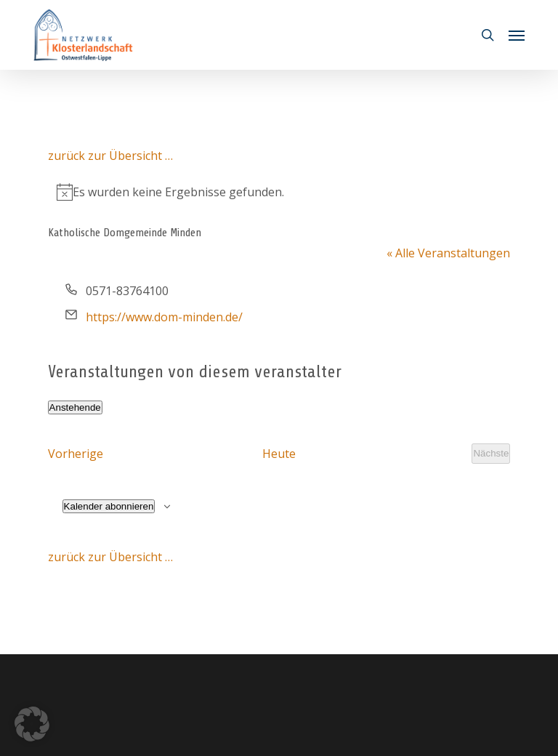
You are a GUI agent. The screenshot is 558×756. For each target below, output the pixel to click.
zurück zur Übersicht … (110, 156)
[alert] (279, 192)
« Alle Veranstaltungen (448, 253)
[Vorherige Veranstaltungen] (76, 454)
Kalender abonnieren (109, 506)
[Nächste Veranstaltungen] (491, 454)
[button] (517, 35)
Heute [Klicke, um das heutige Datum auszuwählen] (279, 454)
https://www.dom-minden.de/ (164, 317)
